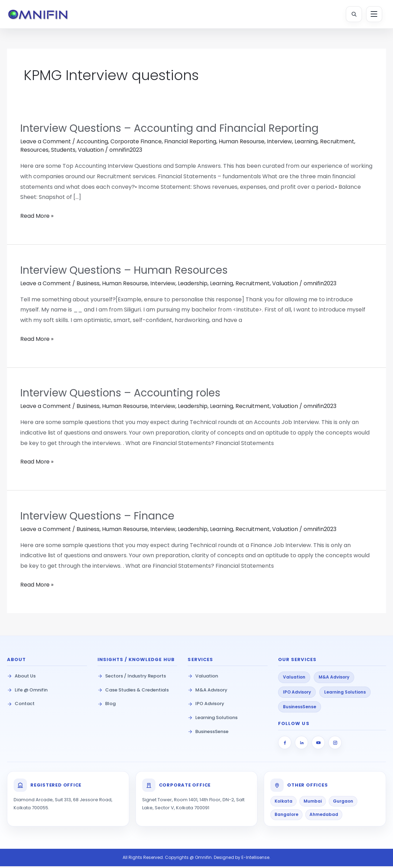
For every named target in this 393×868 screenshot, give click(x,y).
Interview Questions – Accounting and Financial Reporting (170, 131)
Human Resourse (243, 144)
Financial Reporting (192, 144)
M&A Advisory (208, 691)
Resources (35, 153)
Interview (282, 144)
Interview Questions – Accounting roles (121, 395)
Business (88, 285)
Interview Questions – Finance (98, 518)
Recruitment (340, 144)
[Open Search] (354, 14)
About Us (21, 678)
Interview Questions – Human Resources (125, 272)
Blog (107, 705)
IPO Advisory (206, 705)
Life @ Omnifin (27, 691)
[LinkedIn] (301, 744)
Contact (21, 705)
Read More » (37, 218)
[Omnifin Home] (40, 14)
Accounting (92, 144)
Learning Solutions (213, 719)
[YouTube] (318, 744)
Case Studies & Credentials (133, 691)
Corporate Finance (137, 144)
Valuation (91, 153)
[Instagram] (335, 744)
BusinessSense (208, 733)
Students (64, 153)
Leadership (194, 285)
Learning (309, 144)
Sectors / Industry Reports (132, 678)
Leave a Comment (46, 144)
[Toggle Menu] (374, 14)
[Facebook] (285, 744)
